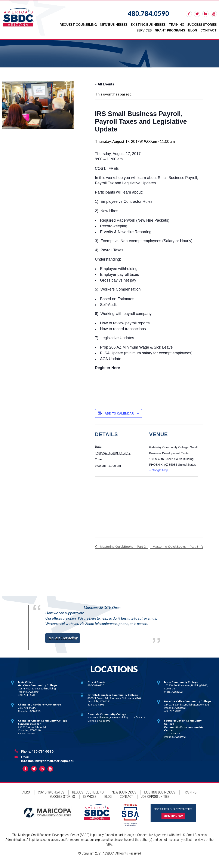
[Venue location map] (118, 505)
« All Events (105, 83)
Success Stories (202, 24)
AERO (26, 797)
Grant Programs (171, 30)
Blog (193, 30)
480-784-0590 (43, 756)
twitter (197, 14)
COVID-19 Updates (51, 797)
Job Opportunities (155, 802)
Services (145, 30)
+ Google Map (158, 469)
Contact (209, 30)
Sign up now (173, 821)
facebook (189, 14)
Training (177, 24)
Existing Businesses (149, 24)
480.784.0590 (148, 13)
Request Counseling (79, 24)
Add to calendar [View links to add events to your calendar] (119, 412)
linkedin (205, 14)
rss (214, 14)
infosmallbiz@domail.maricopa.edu (48, 766)
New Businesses (115, 24)
